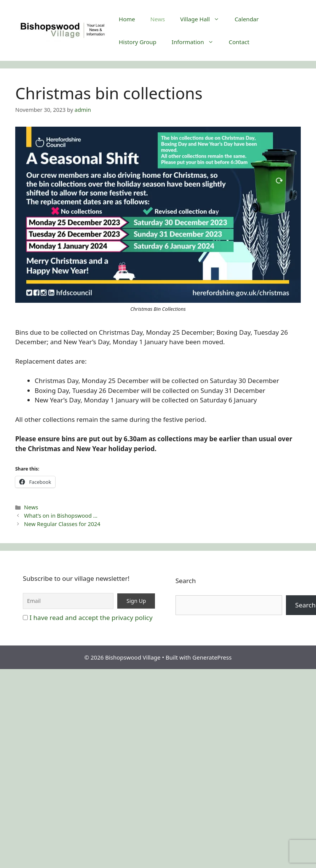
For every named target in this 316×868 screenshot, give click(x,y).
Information (196, 42)
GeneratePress (212, 657)
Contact (239, 42)
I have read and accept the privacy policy (91, 618)
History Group (138, 42)
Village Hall (203, 19)
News (158, 19)
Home (127, 19)
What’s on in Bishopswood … (61, 516)
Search (186, 581)
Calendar (247, 19)
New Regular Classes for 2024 (62, 524)
